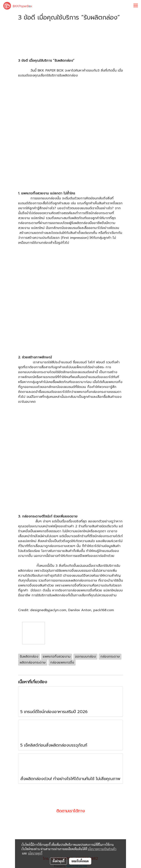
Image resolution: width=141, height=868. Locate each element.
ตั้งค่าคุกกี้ (58, 861)
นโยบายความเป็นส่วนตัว (102, 849)
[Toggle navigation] (136, 6)
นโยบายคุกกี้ (35, 853)
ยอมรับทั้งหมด (80, 861)
